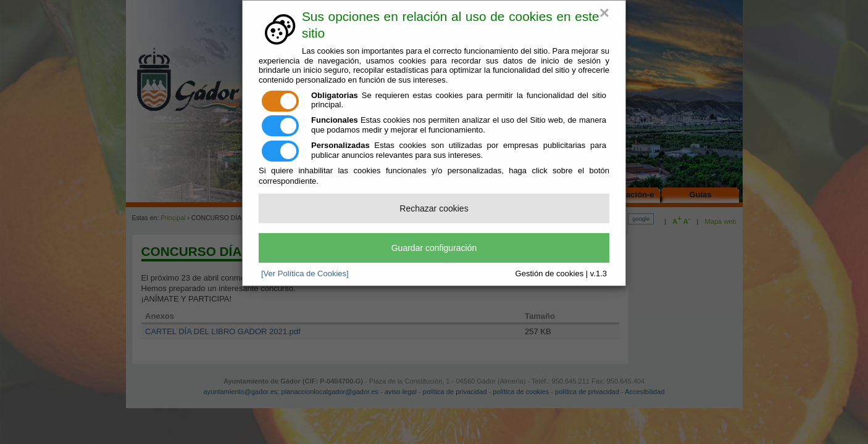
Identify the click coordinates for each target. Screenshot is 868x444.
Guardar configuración (434, 248)
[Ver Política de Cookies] (305, 273)
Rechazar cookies (434, 208)
